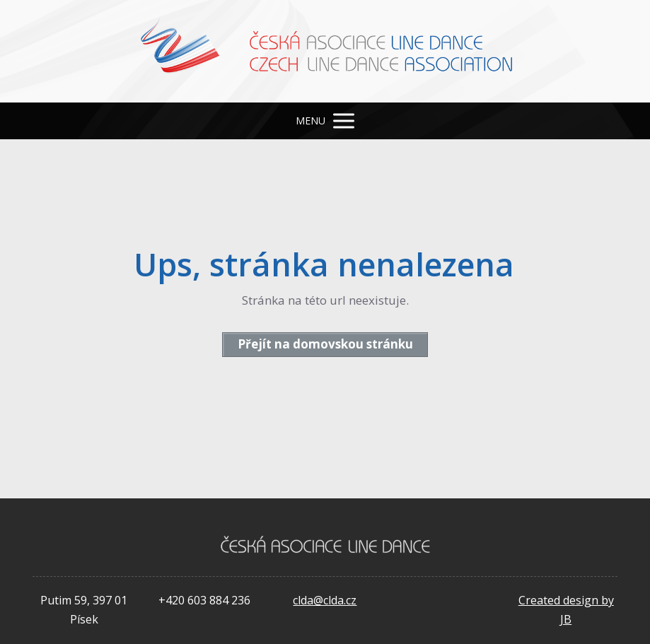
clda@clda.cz (325, 600)
